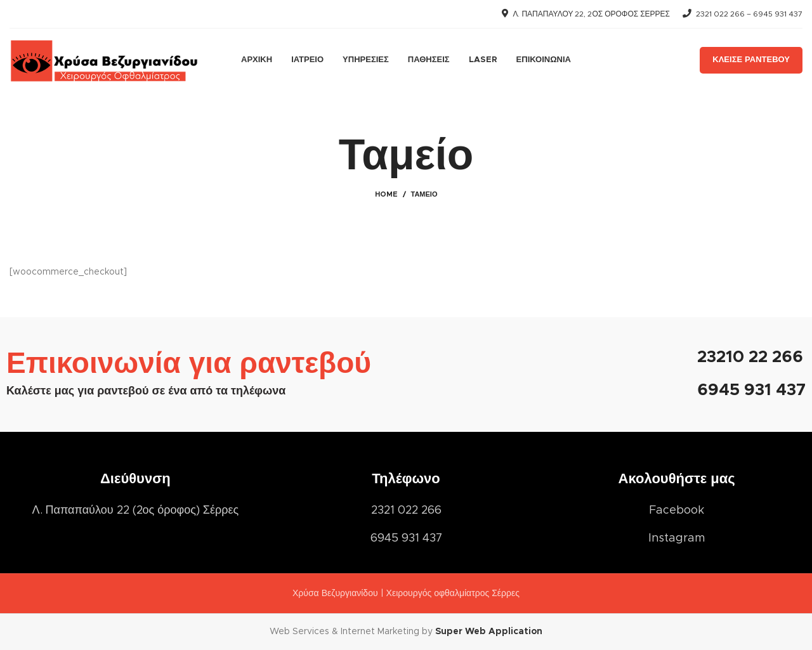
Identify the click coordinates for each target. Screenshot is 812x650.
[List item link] (677, 511)
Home (386, 194)
